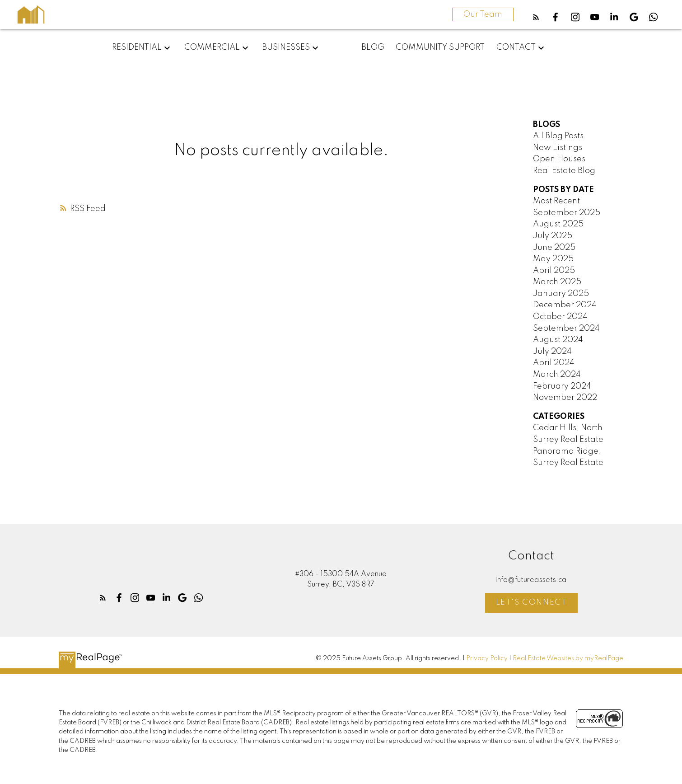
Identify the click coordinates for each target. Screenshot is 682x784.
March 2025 (557, 282)
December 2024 (565, 305)
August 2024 (558, 340)
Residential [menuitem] (137, 47)
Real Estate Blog (564, 171)
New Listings (558, 148)
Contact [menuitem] (516, 47)
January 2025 (561, 294)
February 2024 (562, 386)
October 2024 (560, 317)
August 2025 (558, 224)
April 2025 (554, 271)
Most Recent (556, 201)
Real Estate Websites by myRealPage (568, 658)
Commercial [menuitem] (212, 47)
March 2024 (557, 375)
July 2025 (553, 236)
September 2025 (567, 213)
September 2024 (566, 329)
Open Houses (559, 159)
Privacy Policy (487, 658)
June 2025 (554, 248)
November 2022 (565, 398)
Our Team (483, 14)
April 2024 (554, 363)
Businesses (286, 47)
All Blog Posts (558, 136)
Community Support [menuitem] (440, 47)
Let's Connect (532, 603)
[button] (536, 17)
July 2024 (552, 352)
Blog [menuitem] (373, 47)
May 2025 (553, 259)
